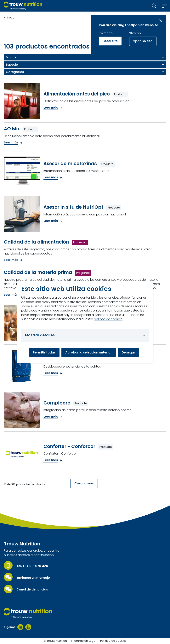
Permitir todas (44, 352)
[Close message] (161, 21)
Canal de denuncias (32, 590)
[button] (154, 6)
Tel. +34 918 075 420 (32, 566)
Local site (110, 41)
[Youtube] (28, 627)
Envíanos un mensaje (33, 578)
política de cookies (108, 319)
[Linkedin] (20, 627)
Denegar (128, 352)
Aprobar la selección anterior (89, 352)
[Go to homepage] (23, 6)
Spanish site (143, 41)
